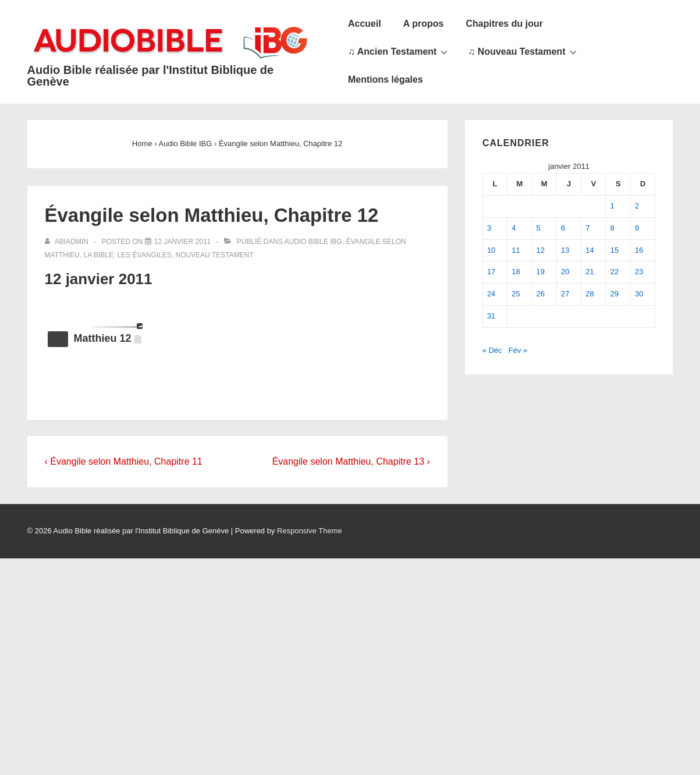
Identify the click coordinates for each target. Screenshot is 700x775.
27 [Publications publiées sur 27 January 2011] (565, 294)
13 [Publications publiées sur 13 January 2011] (565, 250)
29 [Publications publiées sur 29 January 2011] (614, 294)
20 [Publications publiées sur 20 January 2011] (565, 272)
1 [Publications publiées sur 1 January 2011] (612, 206)
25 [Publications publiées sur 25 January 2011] (516, 294)
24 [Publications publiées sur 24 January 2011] (491, 294)
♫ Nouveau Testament (523, 51)
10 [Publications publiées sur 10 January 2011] (491, 250)
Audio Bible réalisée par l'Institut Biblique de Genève (151, 76)
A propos (424, 24)
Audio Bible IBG (313, 242)
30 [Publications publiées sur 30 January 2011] (639, 294)
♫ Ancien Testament (399, 51)
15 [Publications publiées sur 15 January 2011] (614, 250)
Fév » (518, 350)
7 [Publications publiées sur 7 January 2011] (587, 228)
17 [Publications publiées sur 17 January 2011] (491, 272)
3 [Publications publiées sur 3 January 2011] (489, 228)
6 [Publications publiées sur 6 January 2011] (563, 228)
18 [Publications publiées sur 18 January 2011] (516, 272)
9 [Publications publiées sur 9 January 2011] (637, 228)
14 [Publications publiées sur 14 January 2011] (589, 250)
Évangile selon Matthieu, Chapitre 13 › (351, 461)
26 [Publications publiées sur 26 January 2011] (541, 294)
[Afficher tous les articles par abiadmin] (68, 242)
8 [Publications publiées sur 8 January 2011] (612, 228)
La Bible (99, 255)
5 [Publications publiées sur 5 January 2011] (539, 228)
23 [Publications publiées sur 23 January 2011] (639, 272)
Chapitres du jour (504, 24)
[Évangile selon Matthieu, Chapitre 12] (182, 242)
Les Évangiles (145, 255)
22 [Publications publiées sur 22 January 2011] (614, 272)
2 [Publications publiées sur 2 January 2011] (637, 206)
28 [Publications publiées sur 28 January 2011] (589, 294)
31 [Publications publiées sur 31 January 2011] (491, 316)
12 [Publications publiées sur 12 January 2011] (541, 250)
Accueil (365, 24)
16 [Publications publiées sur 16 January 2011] (639, 250)
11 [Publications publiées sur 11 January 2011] (516, 250)
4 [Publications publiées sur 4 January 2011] (514, 228)
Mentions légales (385, 79)
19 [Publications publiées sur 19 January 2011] (541, 272)
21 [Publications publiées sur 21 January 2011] (589, 272)
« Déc (492, 350)
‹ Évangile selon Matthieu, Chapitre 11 (124, 461)
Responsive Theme (310, 531)
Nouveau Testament (215, 255)
